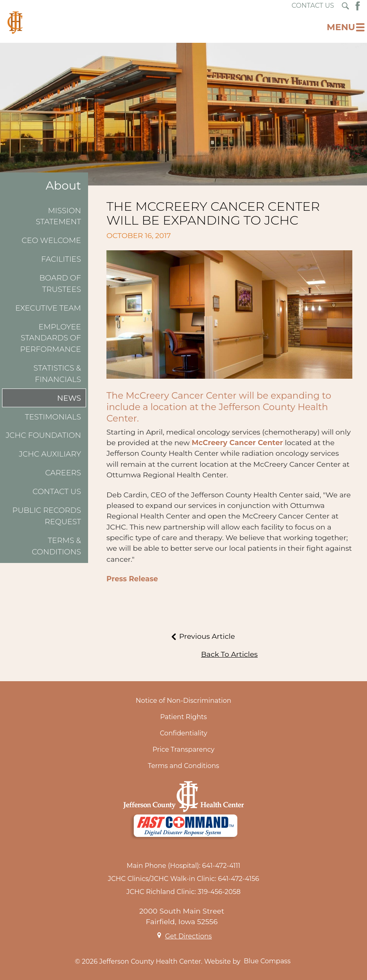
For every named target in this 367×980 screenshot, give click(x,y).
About (63, 186)
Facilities (61, 259)
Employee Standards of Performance (50, 338)
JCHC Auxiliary (50, 454)
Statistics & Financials (57, 374)
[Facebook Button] (358, 6)
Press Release (132, 579)
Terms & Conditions (56, 546)
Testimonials (53, 417)
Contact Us (57, 491)
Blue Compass (267, 961)
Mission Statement (59, 216)
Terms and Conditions (184, 766)
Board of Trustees (60, 284)
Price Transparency (183, 749)
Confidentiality (183, 733)
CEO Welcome (51, 240)
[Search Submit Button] (345, 6)
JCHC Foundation (43, 435)
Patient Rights (184, 717)
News (69, 398)
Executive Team (48, 308)
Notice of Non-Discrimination (183, 701)
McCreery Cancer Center (237, 443)
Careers (63, 473)
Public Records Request (46, 516)
